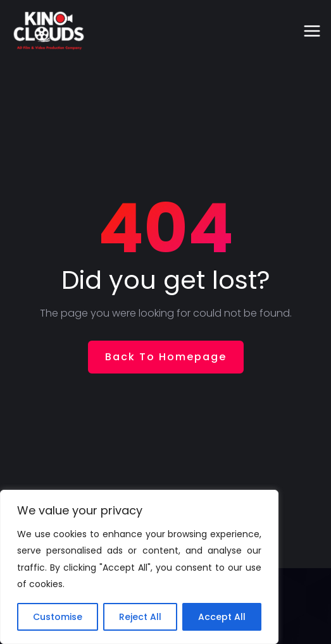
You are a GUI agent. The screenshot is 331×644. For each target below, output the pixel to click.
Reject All (140, 617)
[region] (139, 567)
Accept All (222, 617)
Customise (58, 617)
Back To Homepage (166, 357)
